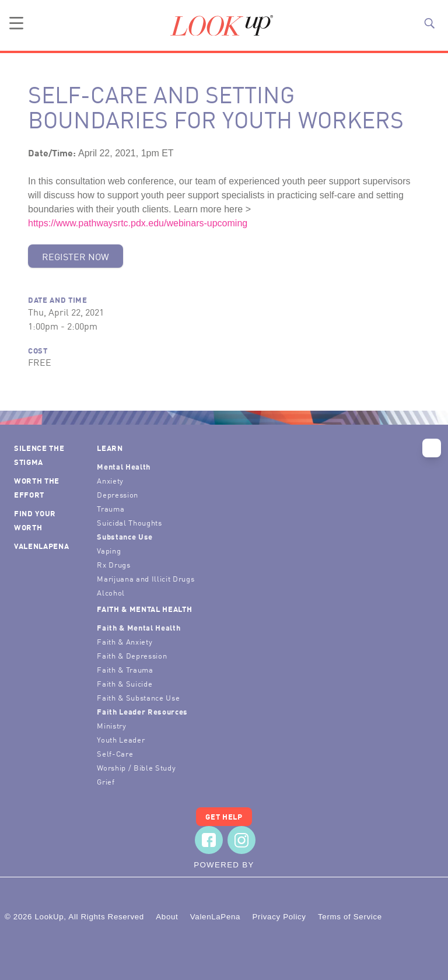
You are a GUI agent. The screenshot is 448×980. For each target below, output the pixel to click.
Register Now (76, 256)
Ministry (111, 725)
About (167, 917)
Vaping (109, 550)
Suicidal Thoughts (129, 522)
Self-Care (115, 753)
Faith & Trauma (125, 669)
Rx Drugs (113, 564)
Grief (106, 781)
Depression (118, 494)
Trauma (111, 508)
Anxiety (110, 480)
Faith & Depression (132, 655)
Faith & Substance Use (138, 697)
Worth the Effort (37, 487)
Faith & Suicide (125, 683)
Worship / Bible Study (136, 767)
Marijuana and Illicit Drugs (146, 578)
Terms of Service (350, 917)
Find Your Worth (35, 520)
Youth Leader (121, 739)
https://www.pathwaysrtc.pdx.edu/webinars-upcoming (138, 223)
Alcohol (111, 592)
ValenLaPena (41, 546)
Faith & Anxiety (125, 641)
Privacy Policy (279, 917)
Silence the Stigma (39, 455)
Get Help (224, 816)
